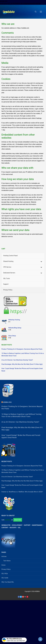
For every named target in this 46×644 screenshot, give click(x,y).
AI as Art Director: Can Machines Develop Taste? (17, 360)
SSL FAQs (5, 574)
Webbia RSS (7, 402)
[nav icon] (41, 12)
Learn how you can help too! (14, 640)
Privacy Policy (6, 569)
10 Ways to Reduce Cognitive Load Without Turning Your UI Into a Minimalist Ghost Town (23, 355)
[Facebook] (19, 597)
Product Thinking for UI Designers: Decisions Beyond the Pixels (22, 349)
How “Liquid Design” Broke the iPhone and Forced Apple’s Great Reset (22, 370)
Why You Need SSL (8, 582)
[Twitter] (21, 597)
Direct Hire (18, 520)
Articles (4, 556)
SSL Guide (5, 578)
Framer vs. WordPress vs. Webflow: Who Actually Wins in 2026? (22, 492)
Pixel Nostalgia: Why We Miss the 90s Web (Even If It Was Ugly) (22, 364)
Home (3, 565)
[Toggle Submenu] (41, 261)
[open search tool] (36, 12)
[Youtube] (23, 597)
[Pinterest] (27, 597)
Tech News (7, 561)
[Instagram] (25, 597)
